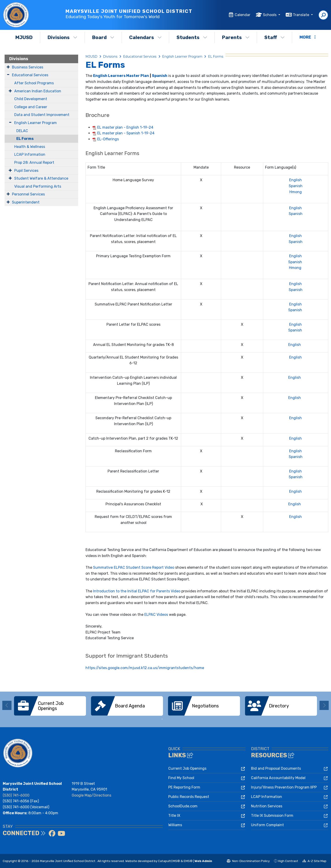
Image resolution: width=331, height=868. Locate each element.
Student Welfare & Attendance (41, 178)
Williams (175, 825)
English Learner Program (36, 123)
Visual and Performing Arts (38, 186)
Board (103, 37)
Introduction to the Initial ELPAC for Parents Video (137, 591)
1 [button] (162, 719)
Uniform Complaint (267, 825)
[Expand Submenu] (8, 67)
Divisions (62, 37)
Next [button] (324, 705)
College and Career (31, 107)
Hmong (296, 192)
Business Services (28, 67)
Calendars (145, 37)
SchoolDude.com (183, 806)
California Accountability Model (278, 778)
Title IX (174, 816)
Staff (274, 37)
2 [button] (169, 719)
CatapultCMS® (169, 861)
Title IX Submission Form (272, 816)
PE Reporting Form (184, 787)
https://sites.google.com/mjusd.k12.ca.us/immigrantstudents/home (145, 668)
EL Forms (25, 139)
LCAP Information (30, 154)
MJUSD (24, 37)
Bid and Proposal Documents (276, 768)
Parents (236, 37)
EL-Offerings (108, 139)
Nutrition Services (267, 806)
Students (192, 37)
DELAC (22, 131)
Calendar (243, 15)
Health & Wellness (30, 147)
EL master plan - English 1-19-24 (125, 127)
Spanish (160, 76)
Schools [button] (270, 15)
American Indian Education (38, 91)
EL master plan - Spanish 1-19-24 (126, 133)
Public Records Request (189, 797)
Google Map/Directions (91, 795)
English (295, 180)
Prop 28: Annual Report (34, 163)
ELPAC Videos (156, 615)
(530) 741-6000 (16, 795)
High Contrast (288, 861)
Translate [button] (301, 15)
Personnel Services (28, 194)
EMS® (188, 861)
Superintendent (26, 202)
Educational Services (30, 75)
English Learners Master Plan (121, 76)
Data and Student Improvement (42, 115)
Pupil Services (26, 171)
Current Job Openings (187, 768)
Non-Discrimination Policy (248, 862)
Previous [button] (7, 705)
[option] (50, 706)
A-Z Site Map (314, 862)
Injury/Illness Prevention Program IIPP (284, 787)
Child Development (31, 99)
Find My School (181, 778)
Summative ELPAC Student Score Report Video (134, 567)
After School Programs (34, 83)
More (308, 37)
